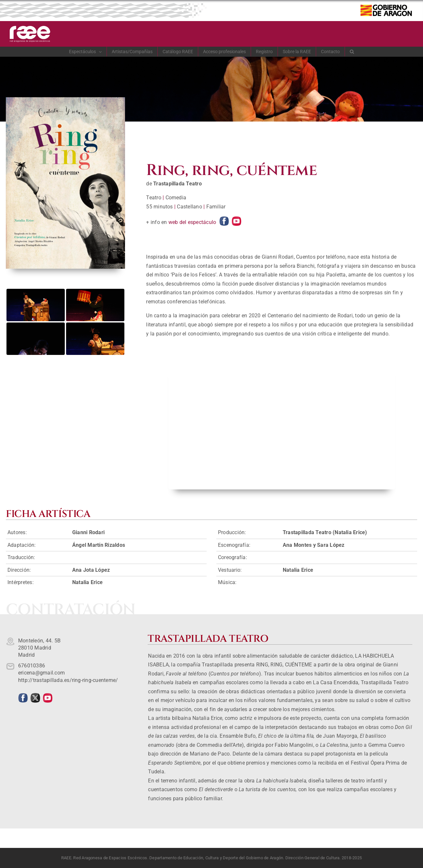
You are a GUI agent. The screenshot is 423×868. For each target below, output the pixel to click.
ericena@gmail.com (41, 673)
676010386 (32, 666)
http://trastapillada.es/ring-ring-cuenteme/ (68, 680)
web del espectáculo (192, 222)
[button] (352, 52)
